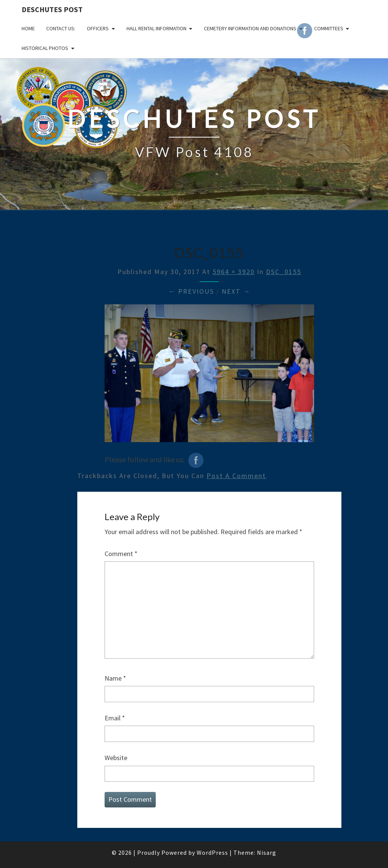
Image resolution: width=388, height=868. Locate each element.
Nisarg (267, 852)
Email (115, 718)
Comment (121, 554)
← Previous (191, 291)
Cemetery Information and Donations (250, 28)
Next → (236, 291)
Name (115, 678)
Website (116, 758)
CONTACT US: (61, 28)
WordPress (212, 852)
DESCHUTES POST (52, 9)
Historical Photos (45, 48)
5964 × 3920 (234, 272)
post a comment (236, 476)
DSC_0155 (284, 272)
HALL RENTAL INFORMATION (156, 28)
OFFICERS (98, 28)
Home (28, 28)
